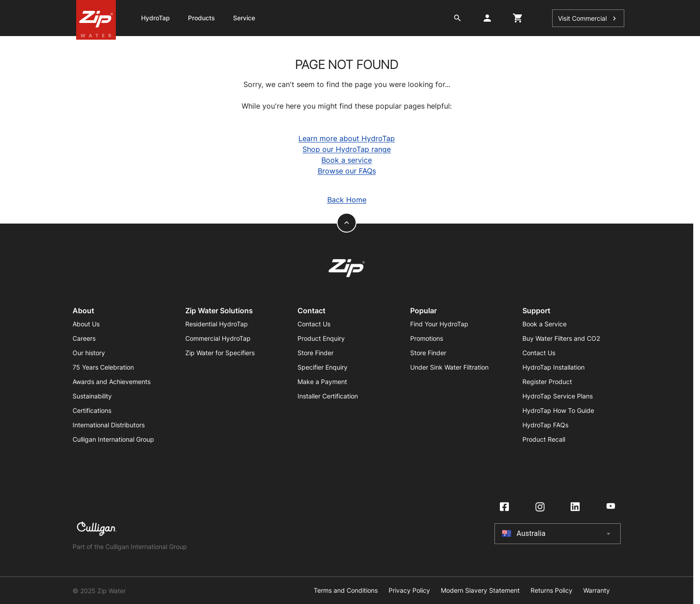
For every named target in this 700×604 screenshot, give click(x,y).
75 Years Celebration (103, 367)
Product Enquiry (321, 338)
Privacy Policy (409, 590)
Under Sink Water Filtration (449, 367)
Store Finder (316, 353)
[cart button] (518, 18)
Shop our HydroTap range (347, 149)
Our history (89, 353)
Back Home (347, 200)
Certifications (92, 410)
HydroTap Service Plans (558, 396)
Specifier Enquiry (323, 367)
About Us (86, 324)
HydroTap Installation (554, 367)
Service (244, 18)
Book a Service (544, 324)
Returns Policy (551, 590)
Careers (84, 338)
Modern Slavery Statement (480, 590)
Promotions (427, 338)
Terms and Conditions (346, 590)
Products (201, 18)
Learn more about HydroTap (347, 138)
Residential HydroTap (217, 324)
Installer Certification (328, 396)
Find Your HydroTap (439, 324)
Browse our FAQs (347, 171)
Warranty (597, 590)
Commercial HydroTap (218, 338)
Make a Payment (322, 382)
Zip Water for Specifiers (220, 353)
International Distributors (109, 425)
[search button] (458, 18)
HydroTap (156, 18)
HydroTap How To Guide (558, 410)
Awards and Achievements (112, 382)
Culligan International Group (113, 439)
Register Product (547, 382)
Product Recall (544, 439)
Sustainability (92, 396)
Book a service (347, 160)
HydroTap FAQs (545, 425)
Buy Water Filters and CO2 (561, 338)
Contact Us (314, 324)
